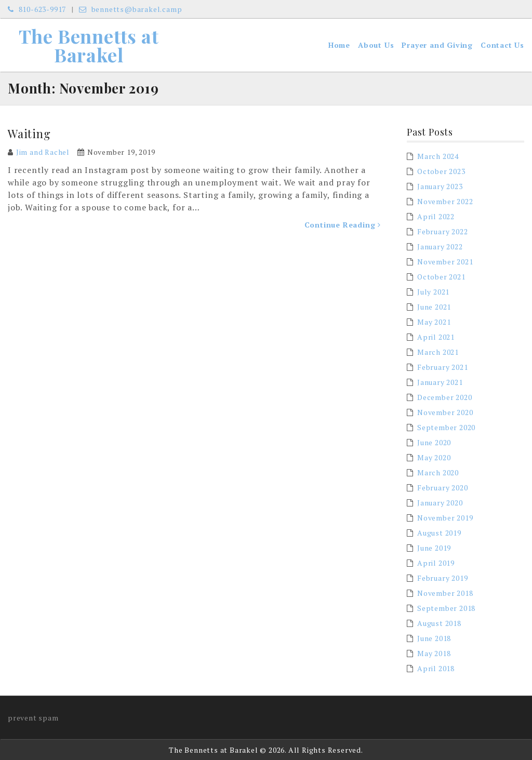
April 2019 (436, 563)
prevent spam (33, 718)
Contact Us (502, 45)
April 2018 (436, 668)
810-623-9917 (37, 9)
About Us (376, 45)
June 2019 (434, 548)
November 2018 (445, 593)
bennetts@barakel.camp (130, 9)
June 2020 (434, 442)
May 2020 (434, 457)
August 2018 (439, 623)
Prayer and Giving (437, 45)
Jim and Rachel (43, 152)
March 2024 (438, 156)
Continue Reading (343, 225)
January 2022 (440, 246)
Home (339, 45)
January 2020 (440, 503)
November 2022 (445, 201)
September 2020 (446, 427)
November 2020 (445, 412)
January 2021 (440, 382)
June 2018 (434, 638)
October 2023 (441, 171)
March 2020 (438, 472)
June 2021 (434, 307)
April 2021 (436, 337)
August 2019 (439, 533)
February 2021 (442, 367)
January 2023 (440, 186)
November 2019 (445, 518)
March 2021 (438, 352)
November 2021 (445, 262)
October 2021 (441, 277)
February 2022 (442, 231)
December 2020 (444, 397)
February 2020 (442, 488)
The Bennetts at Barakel (89, 45)
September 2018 (446, 608)
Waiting (29, 134)
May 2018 (434, 653)
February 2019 (442, 578)
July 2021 (433, 292)
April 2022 (436, 216)
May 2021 (434, 322)
